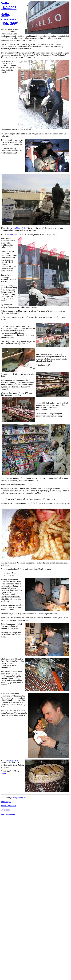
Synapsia (4, 773)
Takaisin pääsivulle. (9, 806)
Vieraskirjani (6, 802)
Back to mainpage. (8, 814)
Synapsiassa (13, 761)
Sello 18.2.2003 (9, 5)
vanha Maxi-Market (19, 228)
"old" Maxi (14, 234)
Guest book (5, 810)
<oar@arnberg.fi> (19, 798)
